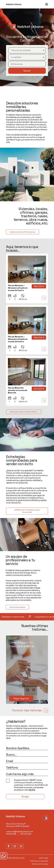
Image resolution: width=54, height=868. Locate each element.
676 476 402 (26, 834)
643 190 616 (11, 834)
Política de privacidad (39, 861)
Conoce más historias (30, 710)
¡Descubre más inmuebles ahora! (24, 412)
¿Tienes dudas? (4, 856)
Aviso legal (44, 858)
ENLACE (32, 790)
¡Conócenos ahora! (17, 607)
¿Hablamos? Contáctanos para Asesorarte (27, 511)
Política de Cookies (40, 864)
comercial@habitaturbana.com (20, 832)
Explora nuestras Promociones (23, 232)
